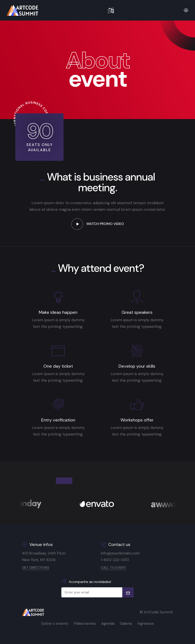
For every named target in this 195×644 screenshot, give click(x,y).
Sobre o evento (55, 623)
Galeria (126, 623)
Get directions (35, 568)
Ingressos (146, 623)
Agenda (108, 623)
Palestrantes (85, 623)
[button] (111, 10)
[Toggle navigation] (186, 10)
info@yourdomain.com (120, 553)
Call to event (113, 568)
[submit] (128, 592)
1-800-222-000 (115, 560)
